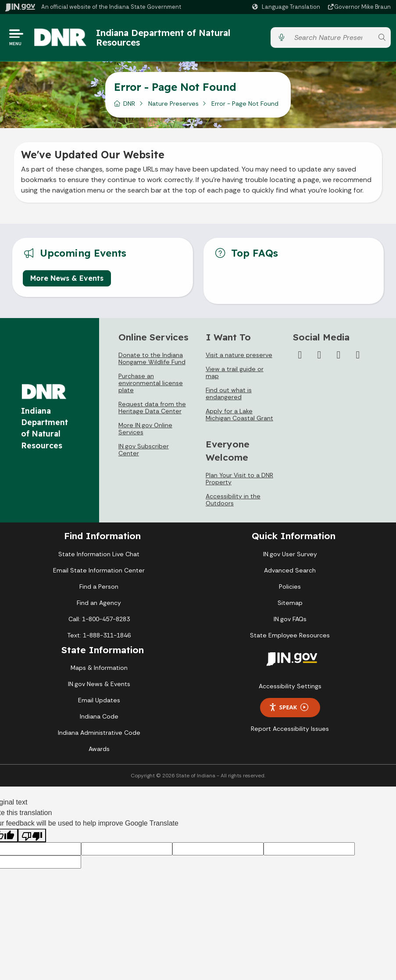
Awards (99, 749)
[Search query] (332, 38)
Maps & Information (99, 668)
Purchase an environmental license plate (151, 383)
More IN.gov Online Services (145, 429)
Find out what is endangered (229, 394)
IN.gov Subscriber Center (144, 450)
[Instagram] (319, 355)
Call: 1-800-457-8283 (99, 619)
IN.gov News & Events (99, 684)
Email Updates (99, 700)
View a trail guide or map (235, 373)
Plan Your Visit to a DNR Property (239, 479)
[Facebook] (300, 355)
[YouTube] (339, 355)
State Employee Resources (290, 635)
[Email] (358, 355)
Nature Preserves (173, 104)
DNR (129, 104)
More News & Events (67, 279)
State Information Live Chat (99, 554)
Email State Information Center (99, 570)
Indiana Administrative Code (99, 733)
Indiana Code (99, 716)
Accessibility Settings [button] (290, 686)
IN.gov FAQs (290, 619)
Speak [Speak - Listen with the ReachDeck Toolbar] (289, 707)
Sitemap (290, 603)
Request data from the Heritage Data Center (152, 408)
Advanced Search (290, 570)
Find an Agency (99, 603)
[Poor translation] (32, 836)
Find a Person (99, 587)
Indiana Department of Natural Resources (163, 38)
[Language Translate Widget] (287, 7)
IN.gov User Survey (290, 554)
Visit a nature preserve (239, 355)
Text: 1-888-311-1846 (99, 635)
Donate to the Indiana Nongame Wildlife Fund (152, 359)
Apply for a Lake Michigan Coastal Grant (239, 415)
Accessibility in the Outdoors (233, 500)
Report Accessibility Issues (290, 729)
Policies (290, 587)
